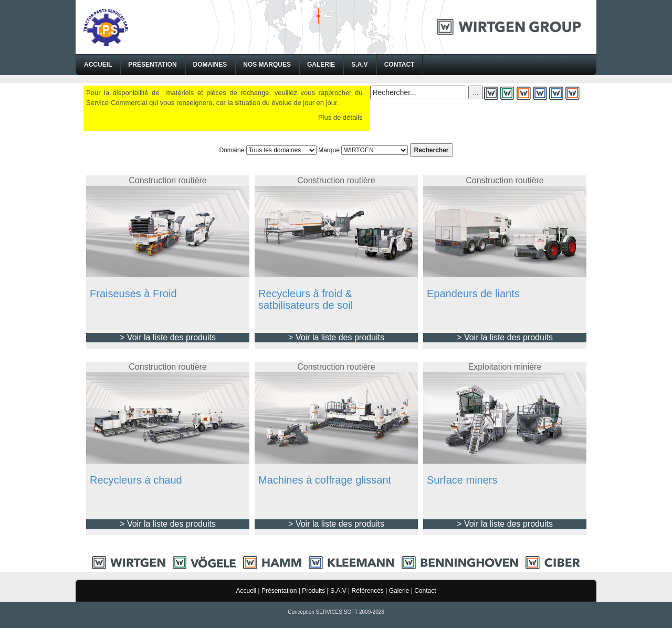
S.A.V (359, 65)
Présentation (152, 65)
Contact (400, 65)
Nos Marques (267, 65)
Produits (313, 591)
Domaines (210, 65)
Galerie (321, 65)
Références (367, 591)
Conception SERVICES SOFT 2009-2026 (336, 612)
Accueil (98, 65)
